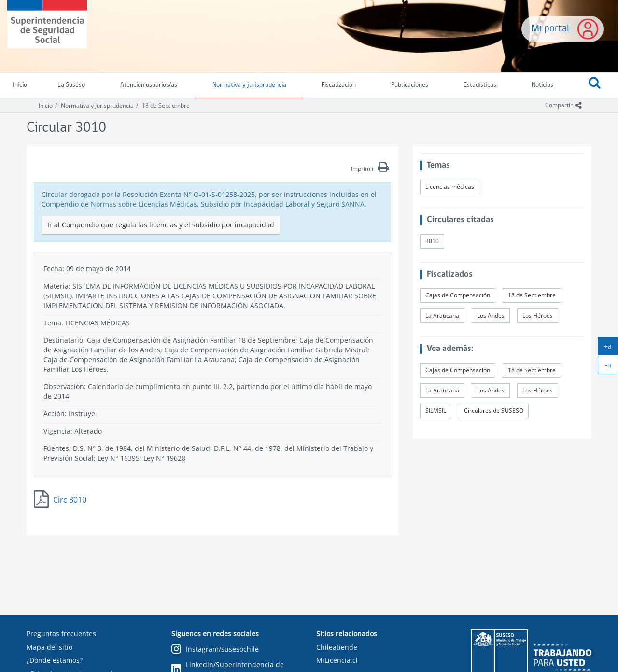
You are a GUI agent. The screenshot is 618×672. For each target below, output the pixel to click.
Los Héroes (538, 315)
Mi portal (550, 29)
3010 (432, 241)
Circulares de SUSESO (494, 411)
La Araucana (442, 315)
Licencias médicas (450, 187)
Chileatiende (337, 647)
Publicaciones (410, 85)
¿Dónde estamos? (55, 660)
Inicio (46, 105)
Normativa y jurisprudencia (249, 85)
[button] (594, 85)
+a (611, 348)
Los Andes (491, 315)
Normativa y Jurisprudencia (97, 105)
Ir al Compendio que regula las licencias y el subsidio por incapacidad (161, 225)
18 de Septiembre (166, 105)
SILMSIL (436, 411)
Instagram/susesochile (215, 650)
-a (612, 367)
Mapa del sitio (49, 647)
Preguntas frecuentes (61, 634)
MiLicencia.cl (337, 660)
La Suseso (71, 85)
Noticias (542, 85)
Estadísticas (480, 85)
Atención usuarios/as (149, 85)
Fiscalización (339, 85)
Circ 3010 (70, 500)
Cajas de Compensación (458, 295)
